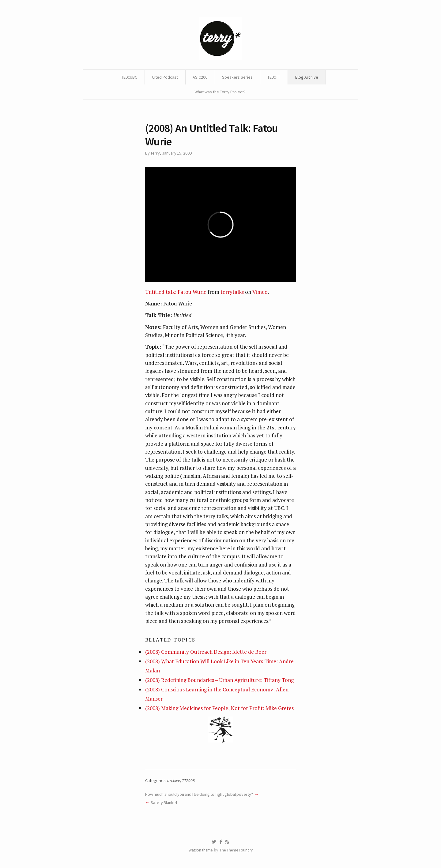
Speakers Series (237, 77)
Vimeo (260, 292)
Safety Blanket (164, 803)
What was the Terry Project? (220, 92)
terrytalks (232, 292)
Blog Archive (307, 77)
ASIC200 (200, 77)
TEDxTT (274, 77)
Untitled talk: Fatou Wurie (176, 292)
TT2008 (188, 780)
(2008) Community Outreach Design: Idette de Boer (206, 652)
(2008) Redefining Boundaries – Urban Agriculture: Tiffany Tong (219, 680)
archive (174, 780)
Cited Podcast (165, 77)
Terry (155, 153)
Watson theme (201, 850)
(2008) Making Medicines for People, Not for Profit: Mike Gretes (219, 708)
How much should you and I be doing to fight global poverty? (199, 794)
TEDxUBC (129, 77)
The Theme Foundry (236, 850)
